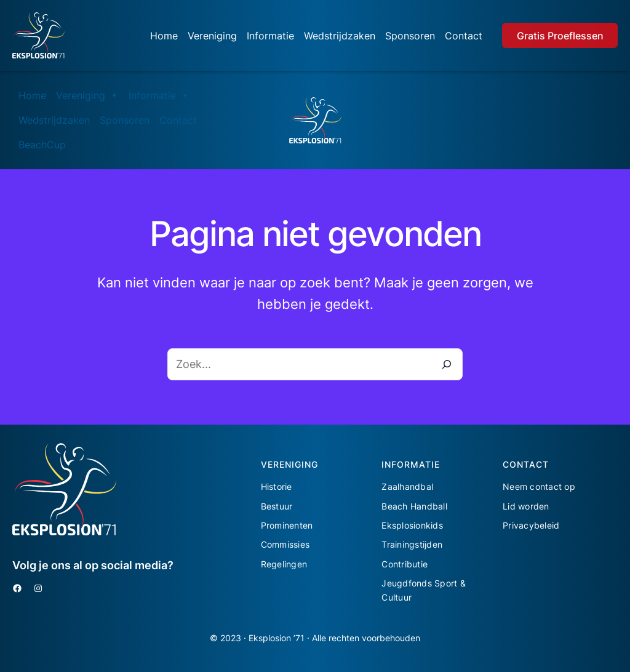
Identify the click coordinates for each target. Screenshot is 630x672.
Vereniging (212, 36)
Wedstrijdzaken (340, 36)
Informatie (270, 36)
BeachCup (42, 145)
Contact (464, 36)
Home (164, 36)
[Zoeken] (447, 364)
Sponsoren (410, 36)
